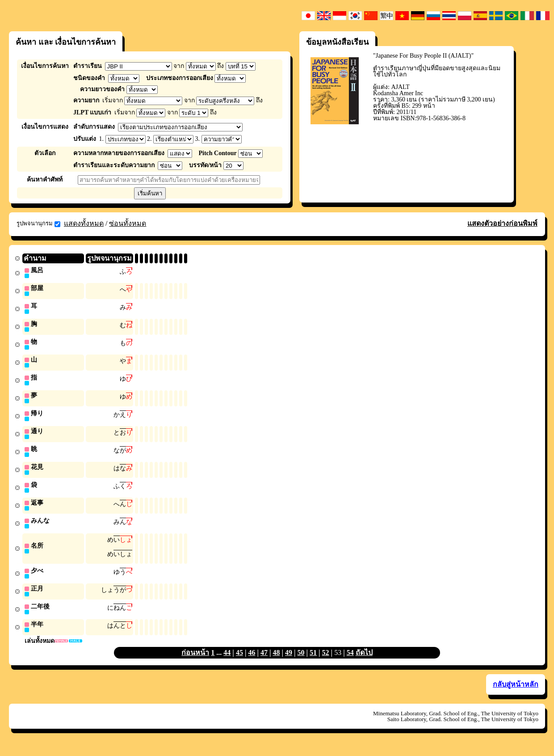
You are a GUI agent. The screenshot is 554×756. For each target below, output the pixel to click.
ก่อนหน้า (195, 662)
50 (301, 662)
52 (326, 662)
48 (276, 662)
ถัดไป (364, 662)
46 (252, 662)
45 (239, 662)
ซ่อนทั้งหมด (128, 223)
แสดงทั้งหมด (84, 223)
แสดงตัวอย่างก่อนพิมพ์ (502, 223)
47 (264, 662)
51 (313, 662)
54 (350, 662)
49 (289, 662)
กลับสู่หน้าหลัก (516, 694)
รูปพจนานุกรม (38, 224)
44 (227, 662)
